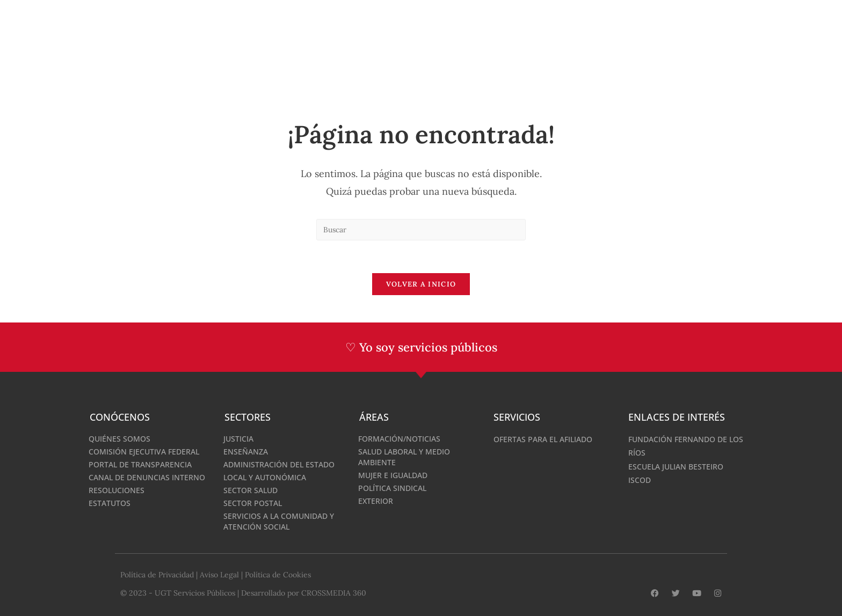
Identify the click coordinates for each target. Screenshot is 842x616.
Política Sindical (392, 488)
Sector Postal (253, 503)
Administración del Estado (279, 464)
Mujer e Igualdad (393, 475)
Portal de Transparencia (140, 464)
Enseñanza (246, 452)
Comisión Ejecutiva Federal (144, 452)
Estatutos (110, 503)
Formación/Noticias (399, 439)
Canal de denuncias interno (147, 477)
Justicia (238, 439)
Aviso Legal (219, 575)
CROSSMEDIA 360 (334, 593)
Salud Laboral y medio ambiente (404, 457)
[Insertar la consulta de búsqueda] (421, 230)
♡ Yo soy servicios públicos (421, 347)
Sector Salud (251, 490)
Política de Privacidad (157, 575)
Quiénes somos (119, 439)
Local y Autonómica (265, 477)
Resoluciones (117, 490)
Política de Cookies (278, 575)
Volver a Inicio (421, 284)
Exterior (376, 501)
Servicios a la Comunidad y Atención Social (279, 521)
